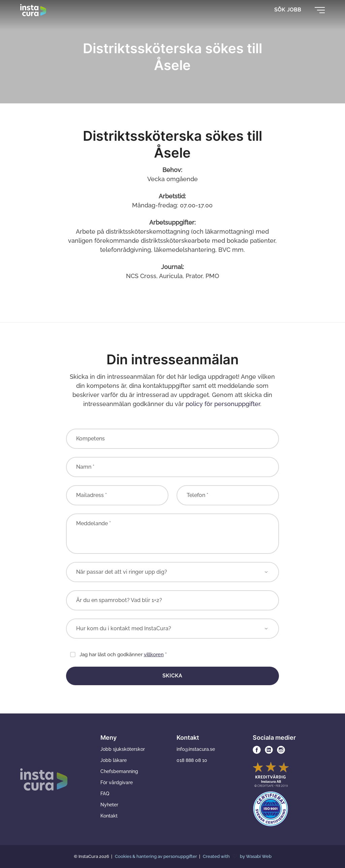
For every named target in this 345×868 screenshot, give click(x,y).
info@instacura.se (196, 749)
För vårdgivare (117, 782)
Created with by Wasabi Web (237, 856)
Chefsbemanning (119, 771)
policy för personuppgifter (223, 404)
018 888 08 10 (192, 760)
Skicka (172, 676)
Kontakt (109, 816)
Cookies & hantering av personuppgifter (156, 856)
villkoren (154, 655)
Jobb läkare (114, 760)
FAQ (105, 794)
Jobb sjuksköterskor (123, 749)
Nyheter (109, 805)
